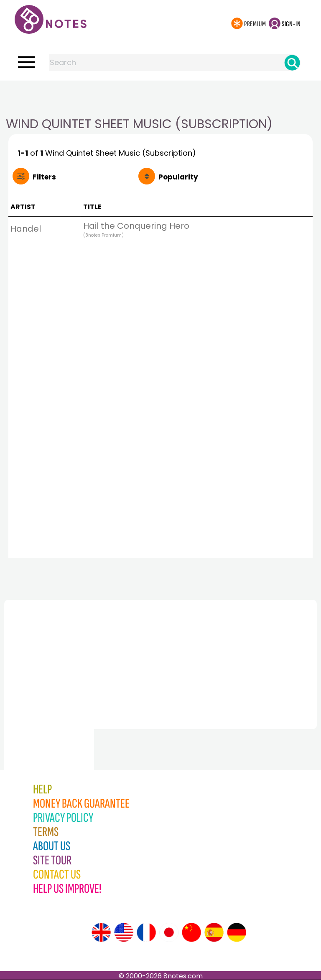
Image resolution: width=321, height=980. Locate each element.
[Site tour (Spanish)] (214, 932)
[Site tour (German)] (237, 932)
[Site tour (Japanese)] (169, 932)
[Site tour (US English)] (124, 932)
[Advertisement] (160, 97)
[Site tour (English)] (101, 932)
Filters (44, 177)
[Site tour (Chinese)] (191, 932)
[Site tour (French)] (146, 932)
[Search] (292, 63)
